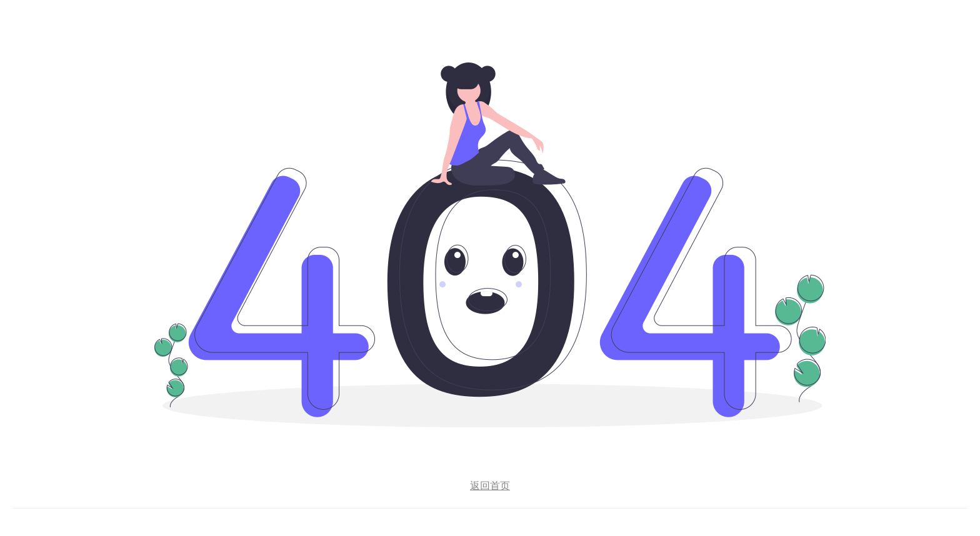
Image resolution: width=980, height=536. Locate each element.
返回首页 (490, 486)
